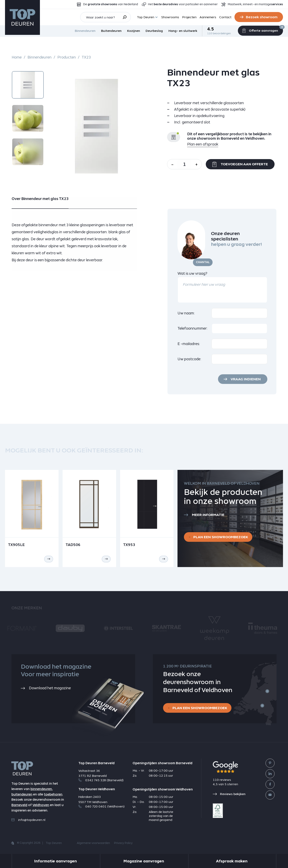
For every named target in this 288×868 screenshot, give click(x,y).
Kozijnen (134, 31)
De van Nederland (111, 4)
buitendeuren (22, 794)
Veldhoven (41, 805)
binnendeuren (41, 789)
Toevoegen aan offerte (240, 164)
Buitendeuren (111, 31)
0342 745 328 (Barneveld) (101, 780)
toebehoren (53, 794)
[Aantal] (184, 164)
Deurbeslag (154, 31)
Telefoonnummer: (193, 328)
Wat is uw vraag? (192, 273)
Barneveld (19, 805)
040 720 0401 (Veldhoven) (101, 806)
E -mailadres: (189, 344)
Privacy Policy (123, 843)
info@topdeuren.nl (28, 820)
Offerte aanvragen (260, 30)
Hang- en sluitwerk (183, 31)
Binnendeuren (85, 31)
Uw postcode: (189, 359)
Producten (67, 57)
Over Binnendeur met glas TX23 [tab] (40, 199)
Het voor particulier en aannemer (183, 4)
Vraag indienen (246, 379)
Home (17, 57)
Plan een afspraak (203, 144)
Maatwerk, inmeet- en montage (255, 4)
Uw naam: (186, 313)
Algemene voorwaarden (93, 843)
